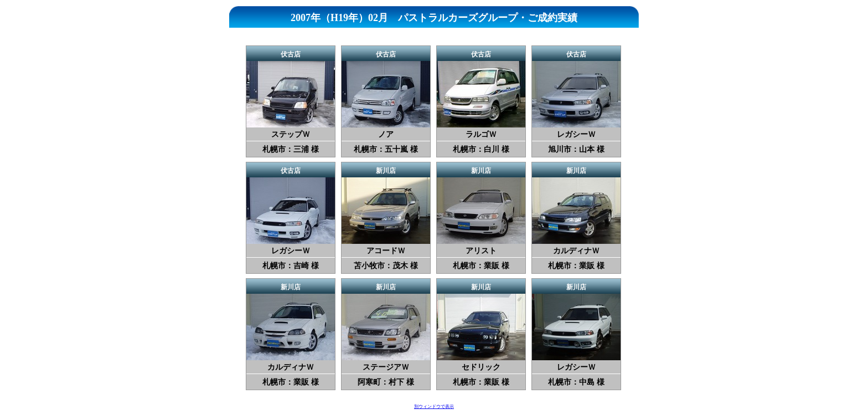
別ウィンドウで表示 (434, 407)
